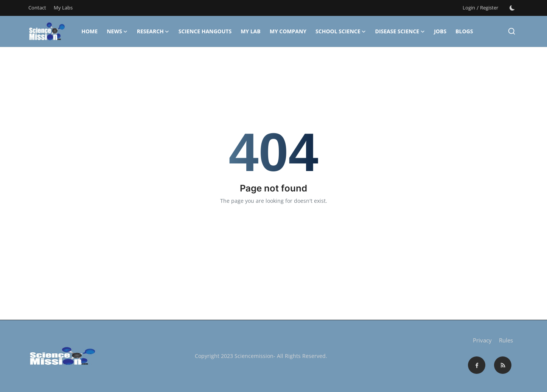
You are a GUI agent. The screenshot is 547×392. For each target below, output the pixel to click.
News (117, 31)
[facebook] (477, 365)
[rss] (503, 365)
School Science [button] (341, 31)
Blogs (464, 31)
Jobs (440, 31)
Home (89, 31)
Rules (506, 340)
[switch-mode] (512, 8)
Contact (37, 8)
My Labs (63, 8)
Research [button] (153, 31)
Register (489, 8)
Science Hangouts (205, 31)
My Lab (251, 31)
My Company (288, 31)
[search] (512, 31)
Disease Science (400, 31)
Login (469, 8)
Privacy (482, 340)
